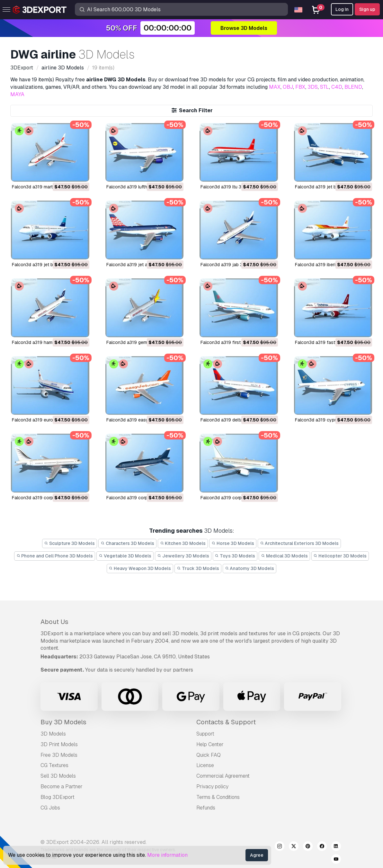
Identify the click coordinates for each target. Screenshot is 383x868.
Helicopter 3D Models (340, 556)
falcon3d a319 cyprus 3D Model (329, 420)
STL (325, 87)
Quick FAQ (209, 755)
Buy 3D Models (63, 722)
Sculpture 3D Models (70, 543)
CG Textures (54, 765)
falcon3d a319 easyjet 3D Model (141, 420)
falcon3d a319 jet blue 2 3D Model (331, 187)
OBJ (288, 87)
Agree (257, 855)
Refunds (206, 808)
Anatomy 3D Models (250, 568)
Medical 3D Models (284, 556)
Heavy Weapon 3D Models (140, 568)
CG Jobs (50, 808)
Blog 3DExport (58, 797)
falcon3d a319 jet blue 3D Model (46, 265)
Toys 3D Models (235, 556)
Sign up (367, 9)
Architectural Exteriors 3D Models (299, 543)
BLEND (353, 87)
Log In (342, 9)
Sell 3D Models (58, 776)
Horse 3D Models (233, 543)
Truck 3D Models (198, 568)
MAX (275, 87)
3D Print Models (59, 744)
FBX (300, 87)
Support (205, 734)
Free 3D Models (59, 755)
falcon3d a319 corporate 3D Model (237, 498)
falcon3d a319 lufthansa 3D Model (142, 187)
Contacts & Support (226, 722)
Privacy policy (212, 787)
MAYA (17, 94)
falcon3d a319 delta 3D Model (232, 420)
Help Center (210, 744)
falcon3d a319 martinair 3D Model (47, 187)
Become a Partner (62, 787)
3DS (313, 87)
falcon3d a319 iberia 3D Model (327, 265)
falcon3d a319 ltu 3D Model (229, 187)
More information (167, 855)
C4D (337, 87)
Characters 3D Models (127, 543)
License (205, 765)
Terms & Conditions (218, 797)
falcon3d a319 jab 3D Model (230, 265)
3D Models (53, 734)
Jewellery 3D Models (183, 556)
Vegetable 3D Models (125, 556)
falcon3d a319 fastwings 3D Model (332, 342)
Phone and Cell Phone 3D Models (55, 556)
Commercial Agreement (223, 776)
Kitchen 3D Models (183, 543)
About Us (54, 622)
